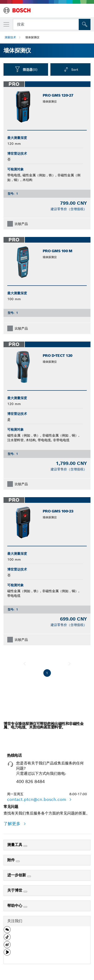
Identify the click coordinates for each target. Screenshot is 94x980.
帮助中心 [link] (15, 906)
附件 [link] (12, 860)
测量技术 (10, 37)
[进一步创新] (29, 876)
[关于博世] (25, 892)
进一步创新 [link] (17, 875)
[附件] (18, 861)
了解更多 (13, 824)
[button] (7, 931)
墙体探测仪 (32, 37)
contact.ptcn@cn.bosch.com (37, 799)
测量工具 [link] (15, 845)
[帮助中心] (25, 907)
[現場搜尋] (85, 24)
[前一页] (25, 664)
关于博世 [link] (15, 890)
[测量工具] (25, 846)
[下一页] (69, 664)
